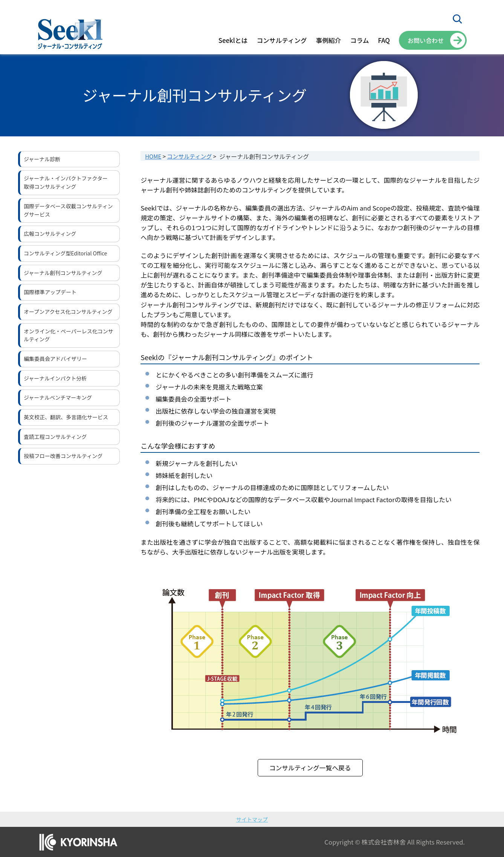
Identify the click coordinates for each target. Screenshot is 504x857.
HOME (153, 156)
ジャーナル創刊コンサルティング (63, 273)
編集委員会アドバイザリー (55, 359)
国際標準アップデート (50, 292)
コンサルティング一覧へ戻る (310, 768)
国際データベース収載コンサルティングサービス (68, 210)
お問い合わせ (426, 40)
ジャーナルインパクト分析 (55, 378)
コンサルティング (189, 156)
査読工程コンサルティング (55, 437)
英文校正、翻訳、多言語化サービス (66, 417)
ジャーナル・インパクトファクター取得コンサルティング (66, 182)
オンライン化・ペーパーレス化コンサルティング (69, 335)
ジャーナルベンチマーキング (58, 397)
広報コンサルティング (50, 234)
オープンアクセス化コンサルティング (68, 312)
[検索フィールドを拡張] (457, 19)
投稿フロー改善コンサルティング (63, 456)
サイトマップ (252, 819)
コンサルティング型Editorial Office (65, 253)
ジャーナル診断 (42, 159)
